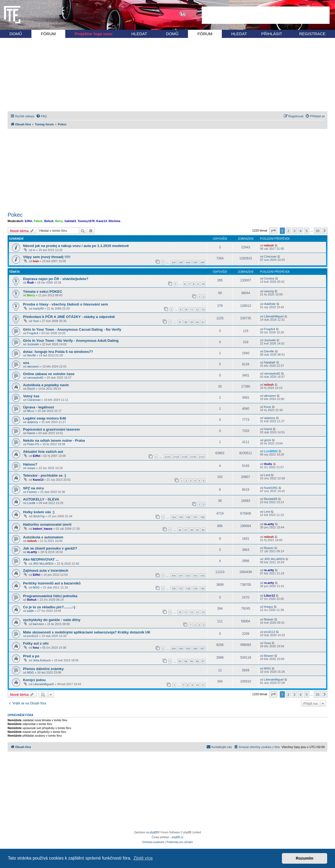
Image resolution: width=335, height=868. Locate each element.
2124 (176, 457)
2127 (202, 457)
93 (180, 661)
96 (197, 661)
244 (188, 262)
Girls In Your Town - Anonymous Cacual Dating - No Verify (72, 329)
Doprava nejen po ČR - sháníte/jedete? (56, 279)
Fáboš (38, 221)
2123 (168, 457)
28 (191, 530)
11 (191, 309)
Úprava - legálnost (38, 407)
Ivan (36, 261)
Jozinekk (33, 344)
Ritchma (114, 221)
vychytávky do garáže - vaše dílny (52, 620)
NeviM (31, 355)
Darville (269, 351)
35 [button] (318, 231)
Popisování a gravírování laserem (51, 429)
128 (188, 588)
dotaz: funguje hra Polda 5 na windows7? (58, 352)
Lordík (31, 503)
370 (173, 576)
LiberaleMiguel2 (43, 684)
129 (195, 588)
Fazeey (32, 492)
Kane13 (102, 221)
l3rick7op (39, 516)
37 (180, 322)
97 (203, 661)
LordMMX (271, 451)
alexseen (33, 366)
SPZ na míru (33, 488)
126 (173, 588)
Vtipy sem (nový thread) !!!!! (47, 257)
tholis (268, 464)
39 (191, 322)
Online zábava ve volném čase (49, 374)
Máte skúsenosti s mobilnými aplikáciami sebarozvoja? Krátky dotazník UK (87, 632)
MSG (36, 587)
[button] (273, 231)
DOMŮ (16, 34)
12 (197, 309)
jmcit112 (33, 636)
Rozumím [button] (305, 858)
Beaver (269, 548)
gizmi (268, 440)
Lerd (267, 475)
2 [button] (288, 231)
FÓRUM (48, 34)
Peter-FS (33, 444)
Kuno (268, 407)
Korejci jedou (34, 680)
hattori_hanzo (43, 529)
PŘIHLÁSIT (272, 34)
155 (181, 517)
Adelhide (270, 304)
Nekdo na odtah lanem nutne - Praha (54, 440)
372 (188, 576)
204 (181, 648)
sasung (269, 291)
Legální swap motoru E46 (45, 418)
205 (188, 648)
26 (180, 530)
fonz (36, 648)
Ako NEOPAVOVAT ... (41, 559)
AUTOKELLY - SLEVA (41, 499)
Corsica (269, 278)
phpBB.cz (178, 837)
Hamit (31, 433)
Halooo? (30, 464)
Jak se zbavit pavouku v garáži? (50, 548)
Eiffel (29, 221)
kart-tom (38, 624)
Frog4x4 (32, 333)
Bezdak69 (271, 499)
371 (181, 576)
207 (202, 648)
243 (181, 262)
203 (173, 648)
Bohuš (49, 221)
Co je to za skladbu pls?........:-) (49, 607)
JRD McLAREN (43, 564)
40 (197, 322)
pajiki (30, 611)
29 (197, 530)
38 (186, 322)
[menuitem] (41, 116)
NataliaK (270, 362)
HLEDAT (139, 34)
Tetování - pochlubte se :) (45, 475)
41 (203, 322)
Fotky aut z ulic (36, 643)
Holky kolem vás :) (39, 512)
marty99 (38, 308)
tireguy (269, 607)
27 (186, 530)
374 (202, 576)
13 (203, 309)
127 (181, 588)
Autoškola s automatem (43, 537)
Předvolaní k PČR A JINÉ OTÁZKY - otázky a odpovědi (69, 317)
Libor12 (269, 596)
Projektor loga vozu (94, 34)
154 (173, 517)
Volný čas (31, 396)
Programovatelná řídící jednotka (50, 596)
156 (188, 517)
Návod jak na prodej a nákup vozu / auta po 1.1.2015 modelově (76, 246)
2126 (193, 457)
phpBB (154, 832)
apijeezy (32, 422)
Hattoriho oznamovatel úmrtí (47, 524)
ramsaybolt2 (35, 378)
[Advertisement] (266, 15)
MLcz (31, 411)
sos (26, 363)
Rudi (30, 282)
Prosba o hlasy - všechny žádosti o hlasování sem (66, 304)
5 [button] (307, 231)
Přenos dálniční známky (43, 669)
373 (195, 576)
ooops (31, 468)
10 (203, 284)
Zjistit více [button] (143, 858)
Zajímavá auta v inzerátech (46, 570)
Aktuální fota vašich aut (43, 452)
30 (203, 530)
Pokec (15, 215)
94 (186, 661)
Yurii (36, 321)
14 (203, 612)
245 (195, 262)
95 (191, 661)
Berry (59, 221)
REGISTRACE (312, 34)
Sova (267, 643)
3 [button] (295, 231)
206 (195, 648)
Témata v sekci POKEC (43, 292)
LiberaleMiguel (274, 316)
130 (202, 588)
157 (195, 517)
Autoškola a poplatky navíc (46, 385)
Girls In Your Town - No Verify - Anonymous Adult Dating (71, 341)
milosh (269, 245)
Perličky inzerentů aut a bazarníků (52, 583)
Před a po (31, 656)
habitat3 (70, 221)
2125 (185, 457)
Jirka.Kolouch (42, 660)
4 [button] (300, 231)
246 (202, 262)
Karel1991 (271, 488)
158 (202, 517)
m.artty (269, 524)
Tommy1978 (86, 221)
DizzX (31, 389)
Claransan (34, 400)
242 (173, 262)
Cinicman (270, 256)
